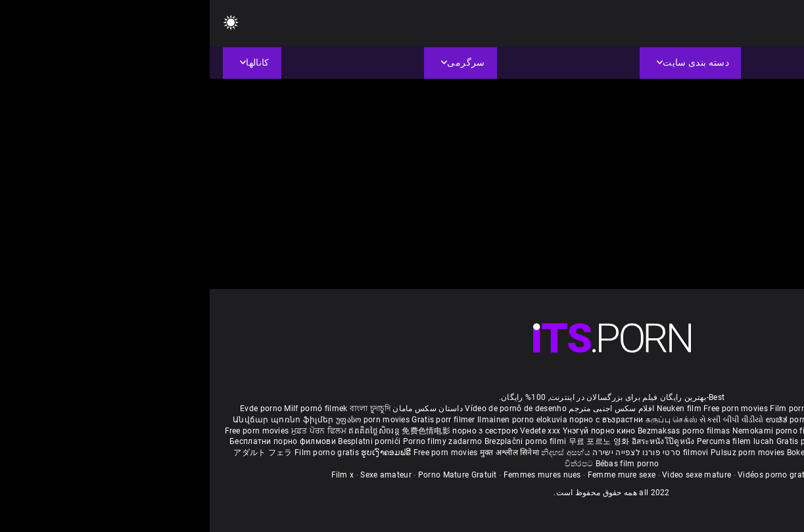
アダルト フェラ (53, 453)
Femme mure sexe (412, 475)
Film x (133, 475)
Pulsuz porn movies (539, 453)
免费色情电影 (217, 431)
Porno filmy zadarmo (234, 441)
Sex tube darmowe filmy (684, 441)
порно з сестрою (275, 431)
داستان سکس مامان (218, 409)
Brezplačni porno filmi (317, 441)
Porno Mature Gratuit (248, 475)
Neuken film (469, 409)
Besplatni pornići (160, 441)
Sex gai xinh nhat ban (662, 409)
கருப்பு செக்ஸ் (462, 420)
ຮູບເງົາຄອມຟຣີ (177, 453)
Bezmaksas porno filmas (475, 431)
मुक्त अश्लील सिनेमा (301, 453)
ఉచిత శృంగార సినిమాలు (723, 420)
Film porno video (651, 475)
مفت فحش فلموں (709, 431)
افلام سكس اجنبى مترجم (402, 409)
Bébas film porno (418, 464)
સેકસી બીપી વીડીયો (522, 420)
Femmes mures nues (333, 475)
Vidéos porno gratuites (571, 475)
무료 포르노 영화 (390, 441)
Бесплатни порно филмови (74, 441)
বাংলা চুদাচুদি (160, 409)
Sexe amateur (176, 475)
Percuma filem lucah (527, 441)
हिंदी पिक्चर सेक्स (654, 420)
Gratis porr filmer (235, 420)
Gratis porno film (645, 431)
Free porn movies (527, 409)
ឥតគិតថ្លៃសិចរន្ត (165, 431)
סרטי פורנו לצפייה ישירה (427, 453)
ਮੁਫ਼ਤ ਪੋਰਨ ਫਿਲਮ (110, 431)
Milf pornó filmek (106, 409)
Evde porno (51, 409)
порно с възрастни (396, 420)
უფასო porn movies (164, 420)
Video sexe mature (487, 475)
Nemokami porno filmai (568, 431)
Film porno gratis (118, 453)
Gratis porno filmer (603, 441)
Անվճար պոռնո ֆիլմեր (75, 420)
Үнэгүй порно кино (390, 431)
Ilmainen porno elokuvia (314, 420)
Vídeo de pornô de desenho (306, 409)
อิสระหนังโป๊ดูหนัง (455, 441)
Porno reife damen (739, 409)
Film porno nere (590, 409)
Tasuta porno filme (658, 453)
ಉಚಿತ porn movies (592, 420)
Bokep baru (598, 453)
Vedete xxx (330, 431)
